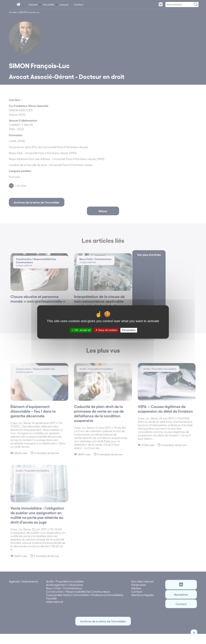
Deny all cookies (106, 330)
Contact (78, 4)
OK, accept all (81, 330)
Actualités (49, 4)
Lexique (64, 4)
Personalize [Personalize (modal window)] (129, 330)
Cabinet (33, 4)
